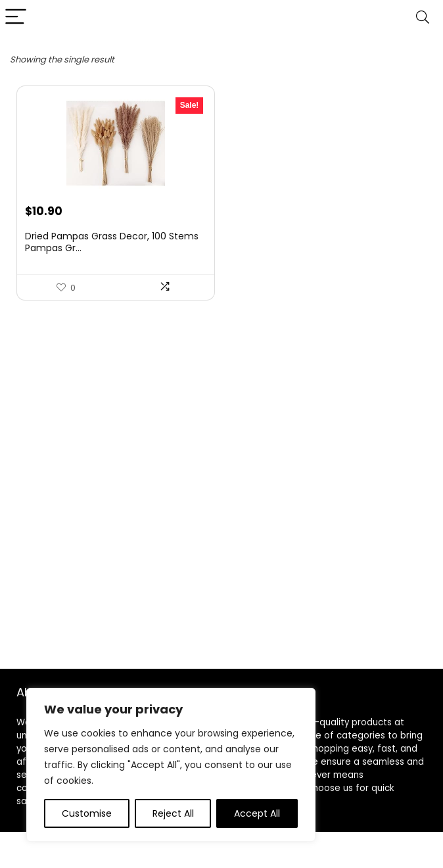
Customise (87, 813)
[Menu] (16, 17)
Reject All (173, 813)
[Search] (423, 17)
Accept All (257, 813)
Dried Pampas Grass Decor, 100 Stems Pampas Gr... (112, 242)
